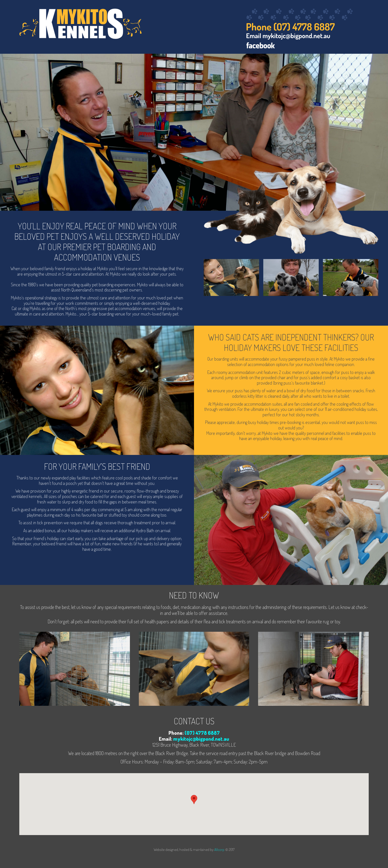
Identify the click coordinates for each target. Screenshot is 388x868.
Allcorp (219, 850)
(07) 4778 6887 (202, 733)
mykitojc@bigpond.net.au (201, 739)
